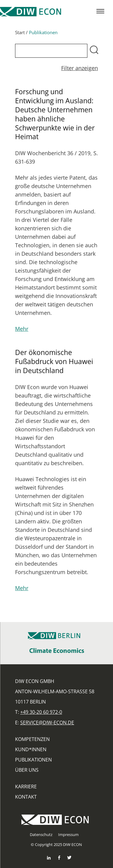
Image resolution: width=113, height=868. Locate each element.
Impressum (68, 834)
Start (20, 34)
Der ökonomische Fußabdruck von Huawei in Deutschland (54, 363)
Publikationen (33, 760)
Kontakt (26, 797)
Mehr (22, 331)
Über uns (27, 770)
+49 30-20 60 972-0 (41, 712)
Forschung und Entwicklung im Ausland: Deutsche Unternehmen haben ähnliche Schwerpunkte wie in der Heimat (55, 116)
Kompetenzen (32, 739)
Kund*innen (31, 749)
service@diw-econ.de (47, 723)
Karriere (26, 787)
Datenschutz (41, 834)
